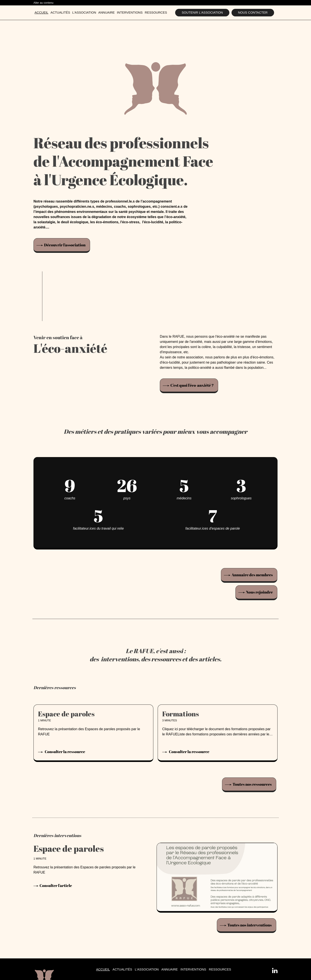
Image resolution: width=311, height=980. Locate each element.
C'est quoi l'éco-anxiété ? (192, 385)
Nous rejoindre (259, 592)
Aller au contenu (43, 3)
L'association (84, 13)
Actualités (60, 13)
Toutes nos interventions (250, 925)
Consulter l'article (56, 886)
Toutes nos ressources (252, 784)
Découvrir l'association (65, 245)
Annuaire (106, 13)
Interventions (130, 13)
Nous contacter (253, 13)
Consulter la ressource (65, 752)
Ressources (156, 13)
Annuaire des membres (252, 575)
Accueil (41, 13)
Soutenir (202, 13)
